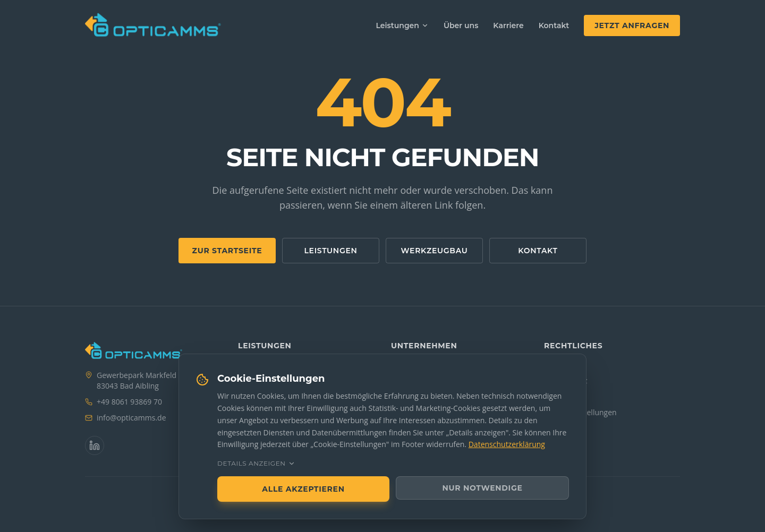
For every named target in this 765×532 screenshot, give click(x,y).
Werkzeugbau (435, 251)
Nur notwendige (483, 488)
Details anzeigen (256, 463)
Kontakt (554, 25)
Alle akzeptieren (303, 489)
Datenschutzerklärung (507, 444)
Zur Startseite (227, 251)
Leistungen (402, 25)
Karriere (508, 25)
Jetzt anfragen (632, 25)
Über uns (461, 25)
